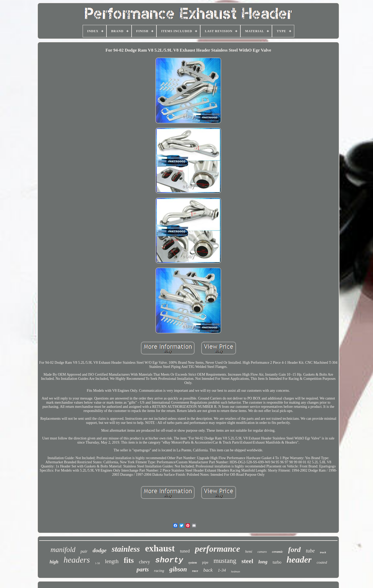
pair (84, 551)
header (299, 560)
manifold (63, 550)
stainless (126, 549)
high (54, 562)
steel (247, 561)
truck (323, 552)
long (263, 562)
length (112, 561)
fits (129, 560)
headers (77, 560)
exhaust (160, 548)
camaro (262, 552)
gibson (178, 569)
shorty (169, 560)
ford (295, 549)
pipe (205, 562)
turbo (277, 562)
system (193, 563)
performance (217, 549)
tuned (185, 551)
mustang (225, 561)
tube (310, 551)
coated (322, 562)
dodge (100, 550)
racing (159, 571)
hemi (249, 552)
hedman (236, 571)
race (195, 571)
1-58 (97, 563)
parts (143, 569)
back (208, 570)
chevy (144, 562)
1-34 (222, 570)
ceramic (278, 552)
